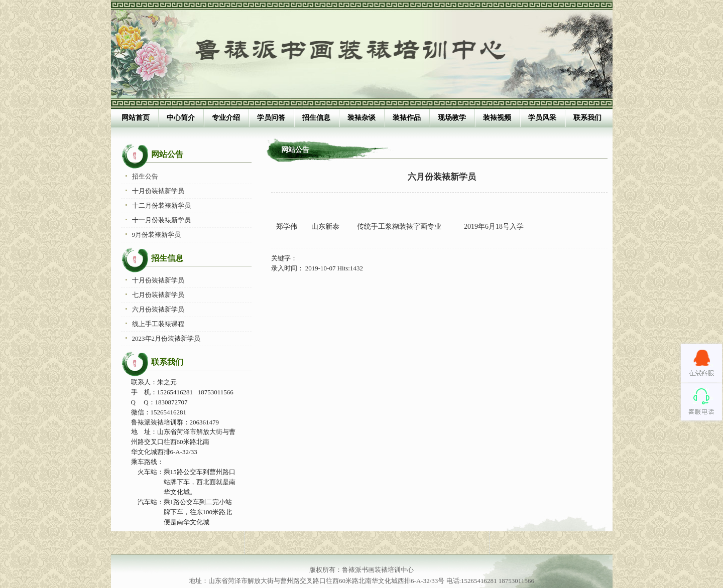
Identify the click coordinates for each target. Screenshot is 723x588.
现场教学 (452, 118)
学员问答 (271, 118)
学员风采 (542, 118)
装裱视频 (497, 118)
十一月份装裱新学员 (161, 220)
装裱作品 (407, 118)
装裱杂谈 (361, 118)
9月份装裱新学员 (157, 235)
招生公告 (145, 176)
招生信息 (316, 118)
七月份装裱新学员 (158, 295)
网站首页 (136, 118)
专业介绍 (226, 118)
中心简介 (181, 118)
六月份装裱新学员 (158, 309)
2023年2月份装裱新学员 (166, 338)
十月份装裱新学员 (158, 191)
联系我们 (587, 118)
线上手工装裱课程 (158, 324)
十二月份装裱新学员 (161, 205)
